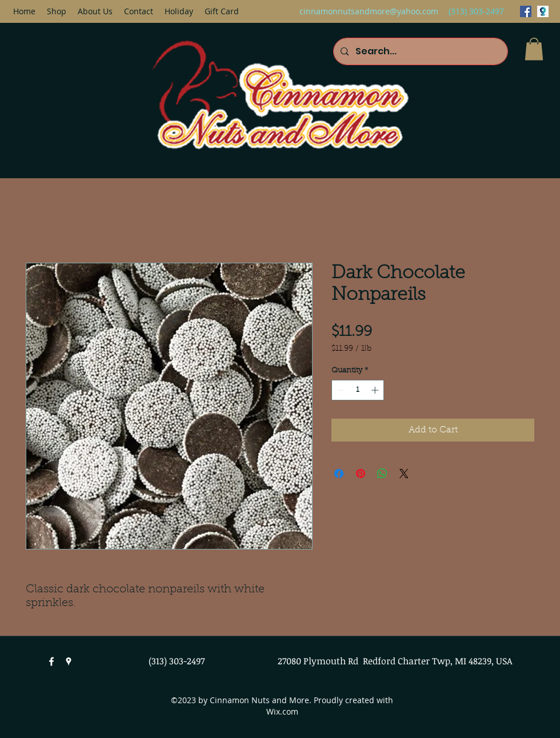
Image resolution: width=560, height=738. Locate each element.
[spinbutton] (358, 390)
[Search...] (419, 51)
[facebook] (526, 11)
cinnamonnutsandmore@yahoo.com (369, 11)
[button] (534, 49)
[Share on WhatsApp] (382, 474)
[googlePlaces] (543, 11)
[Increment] (376, 390)
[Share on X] (404, 474)
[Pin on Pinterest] (361, 474)
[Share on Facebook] (339, 474)
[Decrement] (340, 390)
